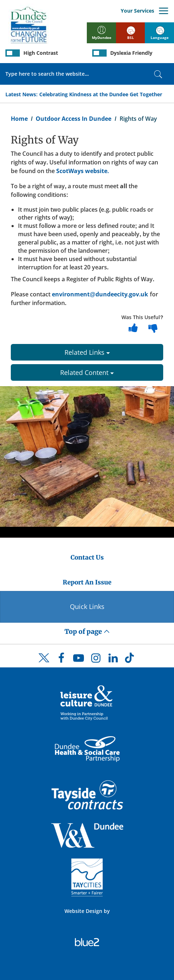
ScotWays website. (82, 171)
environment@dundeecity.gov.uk (100, 294)
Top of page (87, 632)
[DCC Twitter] (44, 664)
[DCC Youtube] (79, 660)
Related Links (87, 352)
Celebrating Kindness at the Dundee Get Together (101, 94)
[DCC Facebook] (61, 660)
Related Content (87, 372)
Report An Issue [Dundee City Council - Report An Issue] (87, 582)
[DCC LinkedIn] (113, 660)
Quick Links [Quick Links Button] (87, 606)
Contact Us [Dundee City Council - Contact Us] (87, 557)
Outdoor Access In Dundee (73, 119)
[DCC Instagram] (96, 660)
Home (19, 119)
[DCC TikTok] (130, 660)
